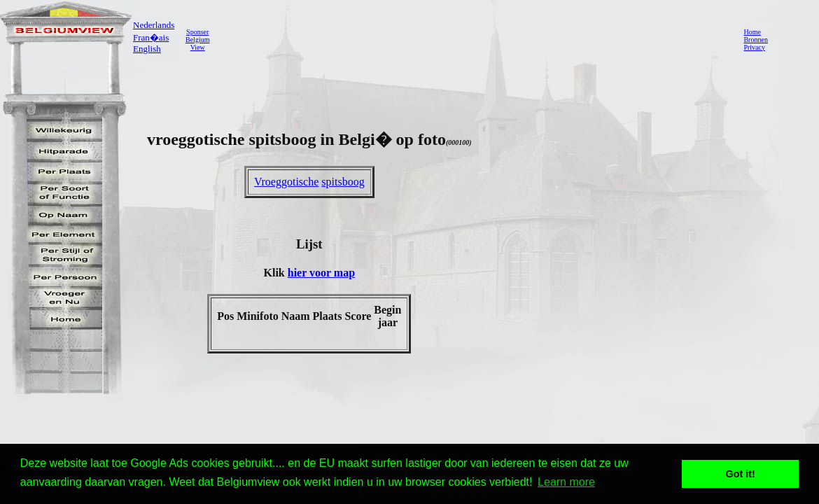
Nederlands (154, 25)
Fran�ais (151, 37)
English (147, 49)
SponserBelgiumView (197, 40)
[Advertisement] (472, 39)
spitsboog (343, 182)
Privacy (754, 47)
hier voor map (321, 273)
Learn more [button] (566, 482)
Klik (276, 273)
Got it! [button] (741, 474)
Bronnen (755, 40)
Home (752, 32)
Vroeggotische (286, 182)
